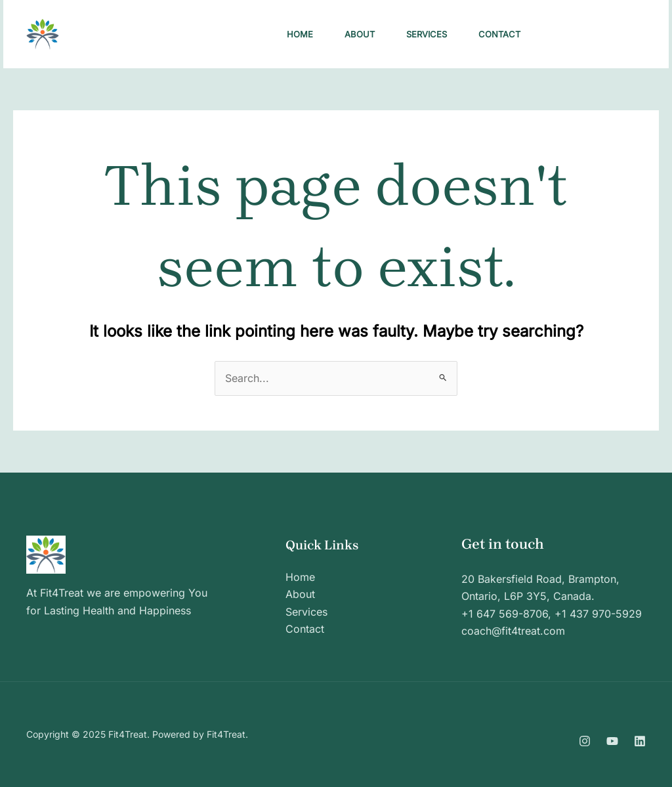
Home (300, 34)
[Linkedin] (640, 741)
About (360, 34)
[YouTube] (612, 741)
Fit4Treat (112, 34)
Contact (499, 34)
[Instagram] (585, 741)
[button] (598, 34)
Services (427, 34)
